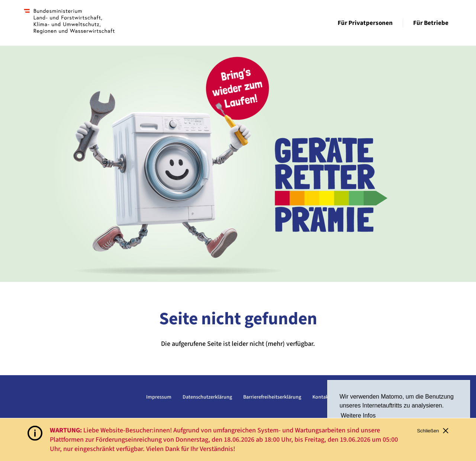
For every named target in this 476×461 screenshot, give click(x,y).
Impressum (159, 397)
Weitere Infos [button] (358, 415)
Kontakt (321, 397)
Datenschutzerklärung (207, 397)
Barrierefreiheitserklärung (272, 397)
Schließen (433, 431)
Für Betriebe (431, 23)
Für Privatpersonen (365, 23)
